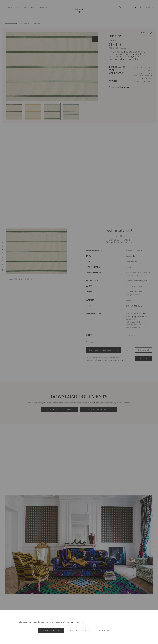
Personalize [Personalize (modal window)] (107, 630)
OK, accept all (51, 630)
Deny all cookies (79, 630)
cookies (31, 622)
